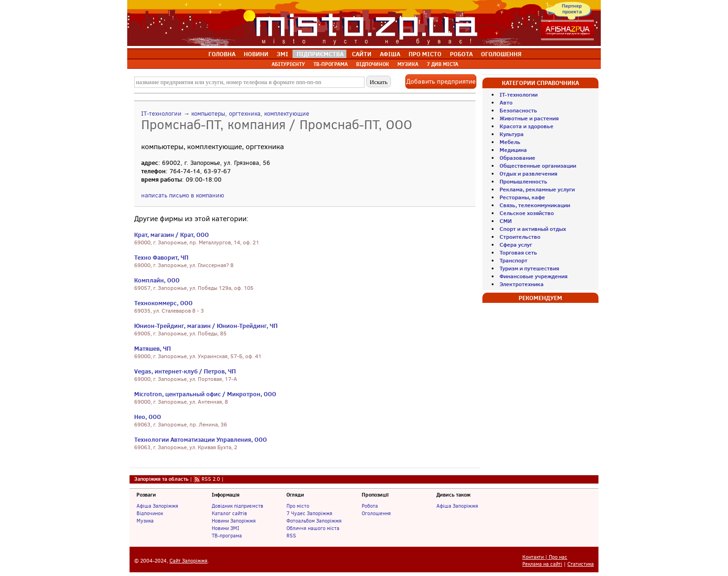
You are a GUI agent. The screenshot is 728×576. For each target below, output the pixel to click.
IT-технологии (161, 114)
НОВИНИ (256, 54)
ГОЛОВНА (222, 54)
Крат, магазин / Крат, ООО (172, 235)
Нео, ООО (148, 417)
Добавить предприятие (441, 82)
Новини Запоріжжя (234, 521)
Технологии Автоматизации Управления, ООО (201, 439)
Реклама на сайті (542, 564)
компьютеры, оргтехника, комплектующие (250, 114)
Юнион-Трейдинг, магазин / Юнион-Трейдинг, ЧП (206, 326)
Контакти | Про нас (545, 557)
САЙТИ (362, 54)
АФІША (390, 54)
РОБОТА (461, 54)
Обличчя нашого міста (313, 528)
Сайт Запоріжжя (188, 561)
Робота (370, 506)
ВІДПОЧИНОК (373, 64)
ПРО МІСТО (425, 54)
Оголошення (376, 513)
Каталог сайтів (229, 513)
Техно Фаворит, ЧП (161, 257)
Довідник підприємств (237, 506)
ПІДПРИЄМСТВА (320, 54)
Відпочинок (150, 513)
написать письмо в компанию (183, 195)
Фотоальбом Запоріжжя (314, 521)
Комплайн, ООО (157, 280)
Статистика (581, 564)
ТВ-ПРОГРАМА (331, 64)
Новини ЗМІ (225, 528)
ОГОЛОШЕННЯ (501, 54)
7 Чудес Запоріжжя (309, 513)
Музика (145, 521)
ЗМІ (283, 54)
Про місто (298, 506)
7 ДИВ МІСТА (442, 64)
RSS (291, 536)
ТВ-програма (227, 536)
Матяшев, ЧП (153, 348)
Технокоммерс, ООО (163, 303)
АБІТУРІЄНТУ (288, 64)
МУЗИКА (408, 64)
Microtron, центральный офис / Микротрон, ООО (205, 394)
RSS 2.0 (211, 479)
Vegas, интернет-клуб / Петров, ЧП (185, 371)
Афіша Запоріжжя (157, 506)
